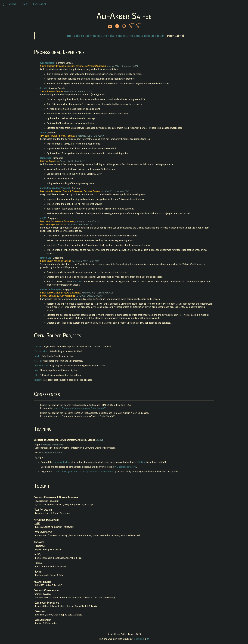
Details (13, 4)
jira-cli (38, 361)
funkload (78, 282)
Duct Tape (139, 639)
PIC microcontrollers (125, 467)
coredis (39, 347)
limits (38, 356)
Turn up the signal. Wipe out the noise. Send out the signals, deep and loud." (115, 36)
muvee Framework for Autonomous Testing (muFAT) (80, 408)
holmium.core (42, 366)
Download (39, 4)
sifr (36, 375)
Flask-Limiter (41, 351)
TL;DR (26, 4)
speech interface (62, 462)
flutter (38, 380)
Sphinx (142, 462)
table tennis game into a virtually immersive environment (84, 472)
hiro (37, 370)
